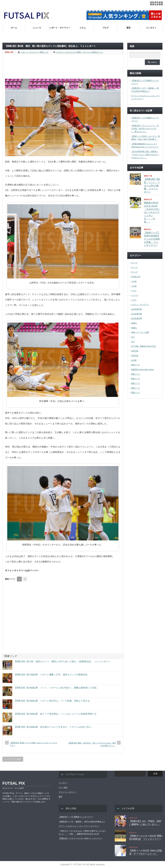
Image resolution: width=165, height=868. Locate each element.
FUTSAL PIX (14, 783)
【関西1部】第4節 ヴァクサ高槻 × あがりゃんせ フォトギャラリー (34, 744)
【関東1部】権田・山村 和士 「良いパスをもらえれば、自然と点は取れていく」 (92, 744)
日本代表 (135, 351)
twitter (156, 3)
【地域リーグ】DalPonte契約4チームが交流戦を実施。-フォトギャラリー (152, 239)
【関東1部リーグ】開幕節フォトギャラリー (76, 817)
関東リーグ (44, 52)
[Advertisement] (64, 67)
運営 (128, 28)
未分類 (134, 360)
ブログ (105, 28)
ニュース (37, 28)
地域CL (134, 323)
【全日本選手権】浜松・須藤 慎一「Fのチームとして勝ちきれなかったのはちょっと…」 (145, 154)
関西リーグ (136, 383)
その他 (134, 281)
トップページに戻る (13, 759)
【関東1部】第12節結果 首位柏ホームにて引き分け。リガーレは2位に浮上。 (54, 727)
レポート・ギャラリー (60, 28)
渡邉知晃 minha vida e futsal (142, 369)
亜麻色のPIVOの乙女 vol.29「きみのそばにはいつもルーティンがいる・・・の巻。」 (152, 212)
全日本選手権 (136, 309)
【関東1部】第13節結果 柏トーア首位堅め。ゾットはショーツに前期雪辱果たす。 (56, 714)
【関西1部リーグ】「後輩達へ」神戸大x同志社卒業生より (82, 822)
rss (152, 3)
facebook (161, 3)
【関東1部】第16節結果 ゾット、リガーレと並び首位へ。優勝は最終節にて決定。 (56, 688)
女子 (133, 337)
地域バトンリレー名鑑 (140, 332)
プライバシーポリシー (68, 792)
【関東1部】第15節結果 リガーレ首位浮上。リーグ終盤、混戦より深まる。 (53, 701)
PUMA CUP (136, 277)
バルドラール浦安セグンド (92, 52)
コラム (83, 28)
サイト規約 (63, 788)
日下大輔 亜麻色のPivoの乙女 (143, 346)
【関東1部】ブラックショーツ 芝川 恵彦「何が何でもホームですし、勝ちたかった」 (145, 129)
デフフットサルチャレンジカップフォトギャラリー (79, 826)
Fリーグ (134, 263)
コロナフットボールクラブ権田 (68, 52)
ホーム (14, 28)
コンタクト (151, 28)
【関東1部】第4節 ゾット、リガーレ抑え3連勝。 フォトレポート (152, 185)
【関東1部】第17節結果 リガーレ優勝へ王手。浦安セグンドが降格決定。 (52, 675)
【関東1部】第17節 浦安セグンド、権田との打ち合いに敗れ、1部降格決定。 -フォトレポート (62, 661)
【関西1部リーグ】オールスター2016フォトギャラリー (81, 838)
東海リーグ (136, 365)
